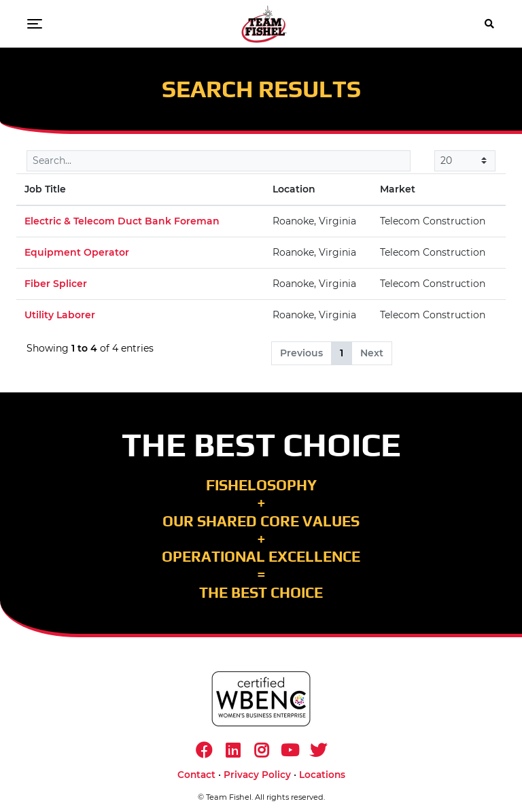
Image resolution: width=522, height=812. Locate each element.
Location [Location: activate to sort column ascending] (294, 189)
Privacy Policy (257, 775)
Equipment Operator (77, 252)
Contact (196, 775)
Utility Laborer (60, 315)
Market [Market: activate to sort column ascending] (398, 189)
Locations (322, 775)
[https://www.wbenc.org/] (261, 699)
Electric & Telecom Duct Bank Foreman (122, 221)
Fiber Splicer (56, 284)
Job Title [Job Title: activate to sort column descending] (45, 189)
